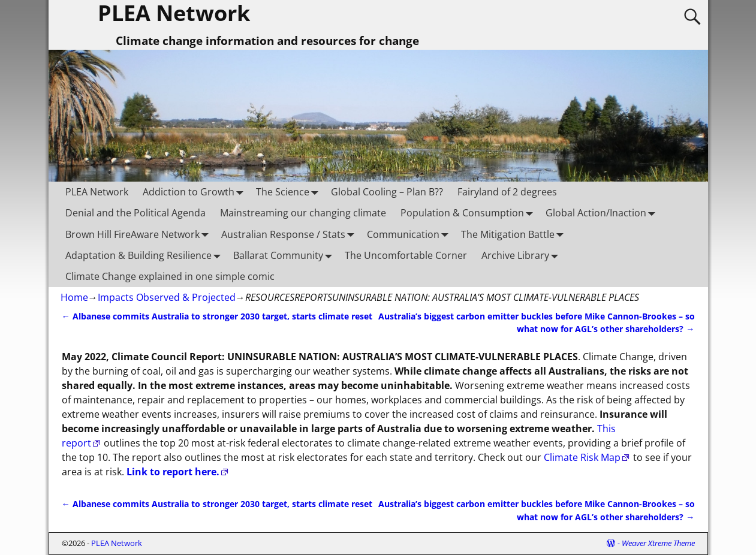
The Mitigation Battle (515, 234)
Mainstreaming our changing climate (303, 213)
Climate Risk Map (582, 457)
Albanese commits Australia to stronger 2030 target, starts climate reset (217, 316)
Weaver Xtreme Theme (658, 543)
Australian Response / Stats (290, 234)
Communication (410, 234)
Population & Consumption (469, 213)
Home (74, 297)
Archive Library (522, 255)
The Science (290, 192)
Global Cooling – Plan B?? (387, 192)
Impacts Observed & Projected (167, 297)
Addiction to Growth (196, 192)
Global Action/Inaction (603, 213)
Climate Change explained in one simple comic (170, 276)
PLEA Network (97, 192)
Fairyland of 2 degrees (507, 192)
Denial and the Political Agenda (135, 213)
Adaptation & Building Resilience (146, 255)
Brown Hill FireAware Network (140, 234)
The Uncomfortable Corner (406, 255)
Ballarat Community (285, 255)
